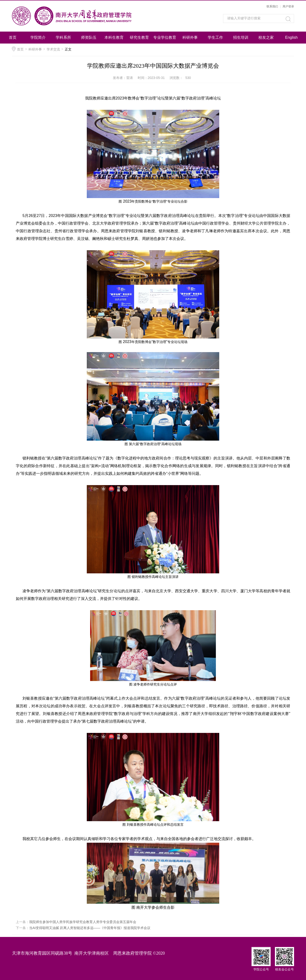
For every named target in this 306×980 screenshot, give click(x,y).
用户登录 (288, 6)
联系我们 (272, 6)
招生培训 (241, 37)
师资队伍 (89, 37)
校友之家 (266, 37)
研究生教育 (139, 37)
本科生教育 (114, 37)
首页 (13, 37)
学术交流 (53, 49)
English (291, 37)
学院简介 (38, 37)
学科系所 (63, 37)
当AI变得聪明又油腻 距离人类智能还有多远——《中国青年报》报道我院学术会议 (90, 928)
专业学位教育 (165, 37)
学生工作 (215, 37)
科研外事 (190, 37)
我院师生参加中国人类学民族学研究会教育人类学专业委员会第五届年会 (83, 922)
